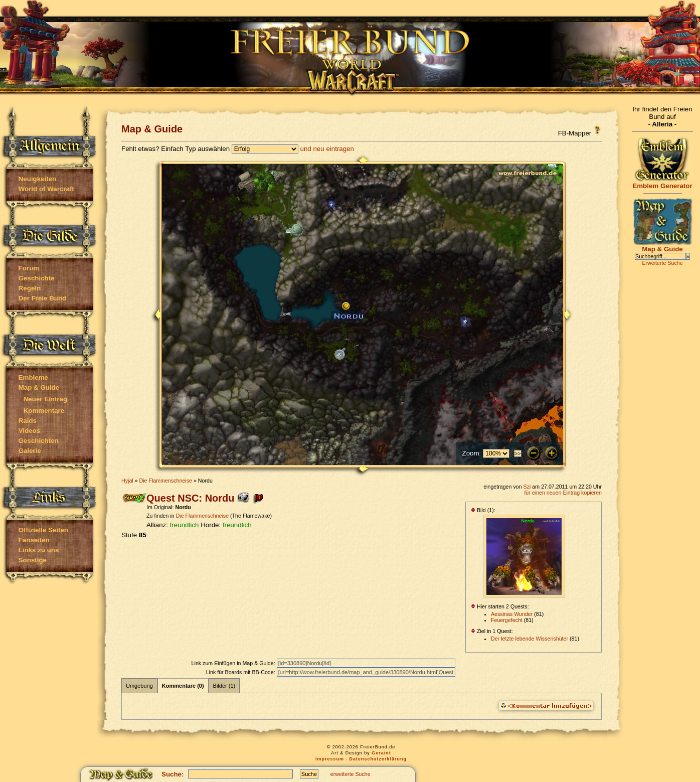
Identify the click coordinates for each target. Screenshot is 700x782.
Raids (28, 421)
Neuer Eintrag (45, 399)
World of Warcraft (46, 189)
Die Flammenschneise (166, 481)
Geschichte (37, 278)
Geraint (381, 753)
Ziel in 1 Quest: (492, 631)
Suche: (172, 774)
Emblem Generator (662, 183)
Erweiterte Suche (662, 263)
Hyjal (127, 481)
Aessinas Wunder (512, 614)
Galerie (30, 451)
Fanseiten (34, 540)
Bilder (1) (224, 686)
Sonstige (33, 560)
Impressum (330, 759)
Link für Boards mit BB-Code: (241, 672)
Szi (527, 487)
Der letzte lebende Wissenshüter (530, 639)
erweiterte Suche (351, 774)
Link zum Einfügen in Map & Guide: (234, 663)
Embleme (33, 377)
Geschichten (39, 441)
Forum (29, 268)
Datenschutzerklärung (378, 759)
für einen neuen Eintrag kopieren (563, 493)
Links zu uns (39, 550)
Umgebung (139, 686)
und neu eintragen (327, 149)
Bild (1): (483, 510)
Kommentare (44, 411)
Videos (29, 431)
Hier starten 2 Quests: (500, 606)
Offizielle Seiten (43, 530)
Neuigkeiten (38, 179)
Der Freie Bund (43, 298)
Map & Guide (39, 387)
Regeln (30, 288)
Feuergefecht (507, 620)
